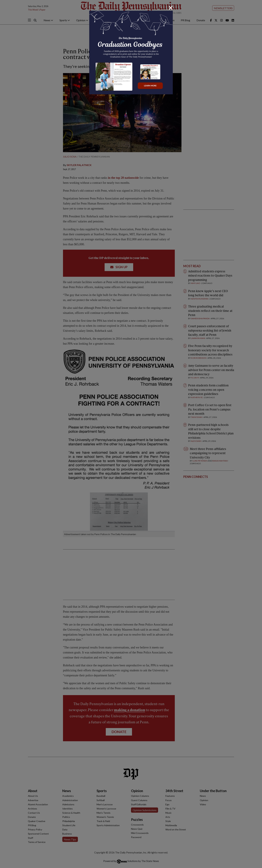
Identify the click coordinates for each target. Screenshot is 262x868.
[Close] (171, 8)
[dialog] (131, 434)
